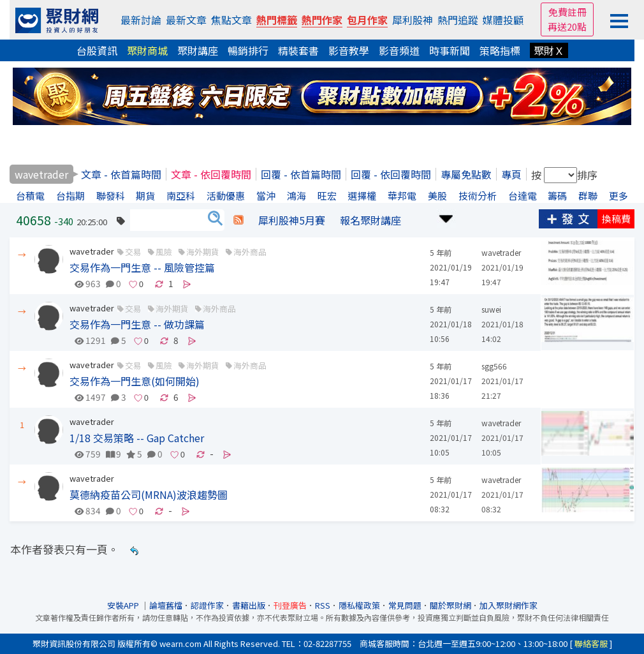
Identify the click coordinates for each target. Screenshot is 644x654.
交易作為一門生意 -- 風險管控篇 (142, 267)
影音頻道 (399, 50)
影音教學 (349, 50)
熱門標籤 (277, 20)
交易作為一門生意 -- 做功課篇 (137, 324)
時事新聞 (450, 50)
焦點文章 (231, 20)
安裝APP (124, 605)
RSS (323, 605)
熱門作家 (322, 20)
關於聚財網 (450, 605)
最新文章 (186, 20)
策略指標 (500, 50)
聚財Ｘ (549, 50)
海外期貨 (203, 252)
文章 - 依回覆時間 (211, 174)
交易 (133, 252)
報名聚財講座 (370, 220)
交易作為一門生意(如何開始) (135, 381)
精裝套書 (298, 50)
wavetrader (92, 251)
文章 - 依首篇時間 (121, 174)
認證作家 (207, 605)
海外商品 (250, 252)
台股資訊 (97, 50)
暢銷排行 (248, 50)
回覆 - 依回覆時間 (391, 174)
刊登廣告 (290, 605)
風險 (164, 252)
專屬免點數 (466, 174)
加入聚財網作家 (509, 605)
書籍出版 (249, 605)
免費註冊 (567, 12)
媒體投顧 (503, 20)
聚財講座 (198, 50)
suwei (491, 309)
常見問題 (405, 605)
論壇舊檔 (166, 605)
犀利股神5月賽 (292, 220)
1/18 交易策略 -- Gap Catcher (137, 438)
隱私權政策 (359, 605)
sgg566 (494, 366)
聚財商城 (147, 50)
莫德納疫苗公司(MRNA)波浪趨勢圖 (149, 494)
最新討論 (141, 20)
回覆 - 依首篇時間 (301, 174)
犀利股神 (413, 20)
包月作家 (367, 20)
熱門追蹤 (458, 20)
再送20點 (567, 26)
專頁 (511, 174)
